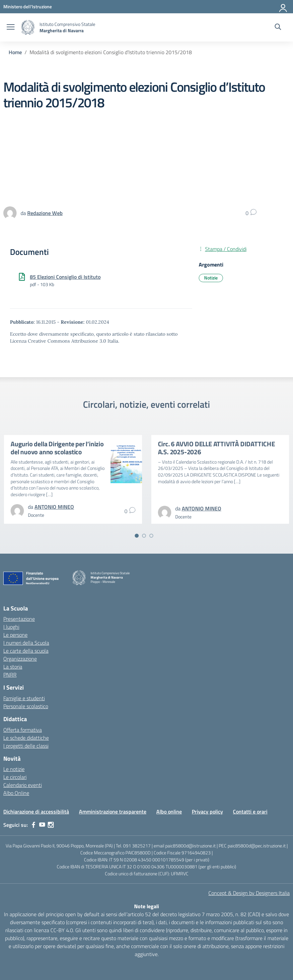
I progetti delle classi (26, 746)
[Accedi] (283, 7)
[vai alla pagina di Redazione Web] (45, 213)
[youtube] (42, 825)
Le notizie (14, 769)
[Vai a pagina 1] (137, 536)
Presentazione (19, 619)
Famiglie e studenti (24, 698)
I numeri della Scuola (26, 643)
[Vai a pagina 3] (151, 536)
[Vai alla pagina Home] (15, 52)
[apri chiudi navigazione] (11, 28)
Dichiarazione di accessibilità (36, 812)
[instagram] (51, 825)
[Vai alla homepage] (28, 27)
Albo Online (16, 793)
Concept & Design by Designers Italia (249, 893)
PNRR (10, 675)
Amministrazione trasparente (113, 812)
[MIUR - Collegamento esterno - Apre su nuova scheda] (28, 6)
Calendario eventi (23, 785)
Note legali (146, 906)
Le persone (15, 635)
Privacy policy (207, 812)
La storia (13, 667)
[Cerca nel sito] (278, 28)
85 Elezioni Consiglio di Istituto (65, 277)
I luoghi (11, 627)
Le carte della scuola (26, 651)
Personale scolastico (26, 706)
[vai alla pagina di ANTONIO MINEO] (54, 507)
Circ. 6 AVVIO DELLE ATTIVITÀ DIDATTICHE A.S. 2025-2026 (217, 448)
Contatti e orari (250, 812)
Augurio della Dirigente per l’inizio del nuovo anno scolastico (57, 448)
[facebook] (34, 825)
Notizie (211, 278)
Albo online (169, 812)
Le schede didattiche (26, 738)
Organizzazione (20, 659)
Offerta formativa (23, 730)
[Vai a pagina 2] (144, 536)
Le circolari (15, 777)
